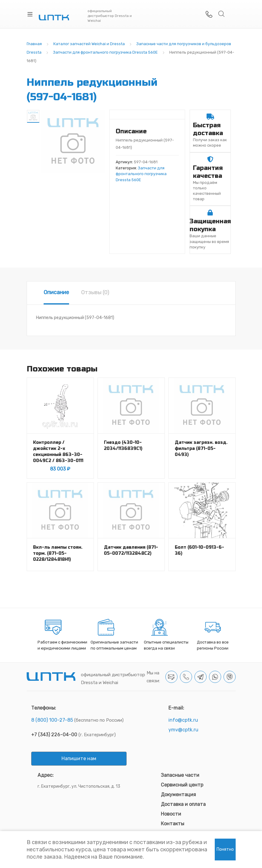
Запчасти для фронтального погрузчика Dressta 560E (105, 52)
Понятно (225, 849)
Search (222, 14)
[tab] (56, 293)
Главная (34, 44)
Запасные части (180, 775)
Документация (178, 795)
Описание (56, 292)
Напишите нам (79, 758)
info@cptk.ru (183, 720)
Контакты (172, 824)
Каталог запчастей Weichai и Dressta (89, 44)
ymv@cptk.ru (183, 730)
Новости (171, 814)
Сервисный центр (182, 785)
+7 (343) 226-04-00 (54, 735)
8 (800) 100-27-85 (52, 720)
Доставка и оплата (183, 804)
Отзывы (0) (95, 292)
